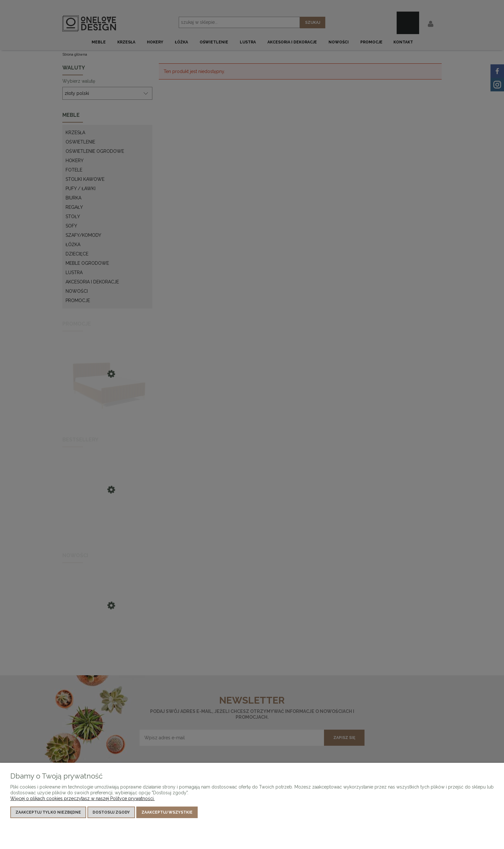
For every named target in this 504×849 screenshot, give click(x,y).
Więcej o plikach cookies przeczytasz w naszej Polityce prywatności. (82, 798)
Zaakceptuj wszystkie (167, 812)
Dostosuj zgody (111, 812)
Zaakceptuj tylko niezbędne (48, 812)
